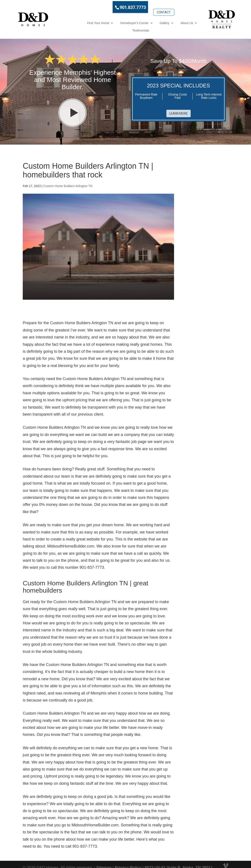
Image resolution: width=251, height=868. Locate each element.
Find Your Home (68, 22)
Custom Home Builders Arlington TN (68, 177)
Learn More (179, 102)
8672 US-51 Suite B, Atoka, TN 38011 (179, 859)
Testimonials (183, 22)
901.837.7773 (116, 6)
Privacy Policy (128, 859)
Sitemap (104, 859)
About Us (157, 22)
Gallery (134, 22)
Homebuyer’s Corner (104, 22)
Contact (147, 6)
